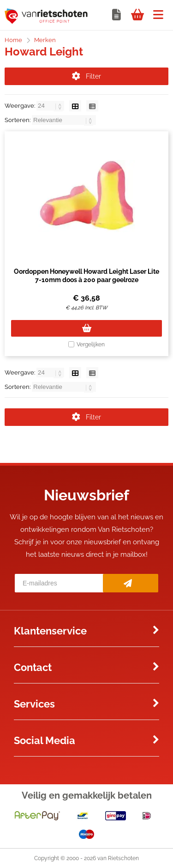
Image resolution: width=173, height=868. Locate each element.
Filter (86, 76)
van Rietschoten (118, 858)
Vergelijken (91, 345)
